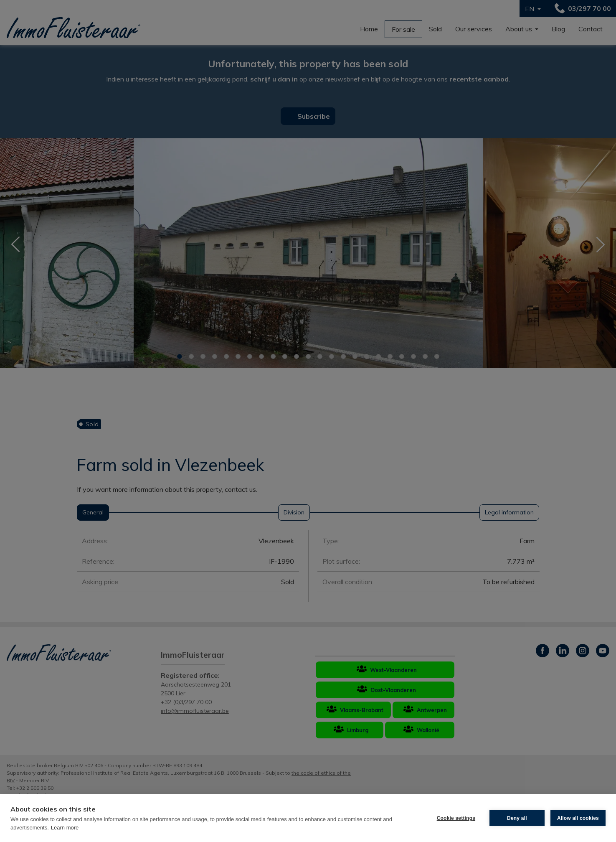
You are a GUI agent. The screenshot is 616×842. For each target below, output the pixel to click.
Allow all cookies (578, 818)
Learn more (65, 828)
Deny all (517, 818)
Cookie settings (456, 818)
